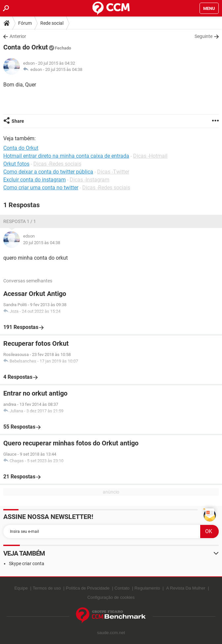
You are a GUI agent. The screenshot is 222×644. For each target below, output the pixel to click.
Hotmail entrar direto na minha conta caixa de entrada (66, 156)
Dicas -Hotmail (150, 156)
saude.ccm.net (111, 633)
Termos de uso (47, 588)
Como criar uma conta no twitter (41, 188)
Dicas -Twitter (113, 172)
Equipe (21, 588)
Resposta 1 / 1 (20, 221)
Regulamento (147, 588)
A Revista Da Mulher (186, 588)
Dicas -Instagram (90, 180)
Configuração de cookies (111, 597)
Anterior (18, 36)
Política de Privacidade (88, 588)
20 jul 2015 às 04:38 (64, 69)
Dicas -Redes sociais (57, 164)
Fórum (25, 23)
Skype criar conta (27, 563)
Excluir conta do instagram (35, 180)
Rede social (52, 23)
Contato (122, 588)
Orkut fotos (16, 164)
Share (18, 121)
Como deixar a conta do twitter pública (48, 172)
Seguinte (203, 36)
